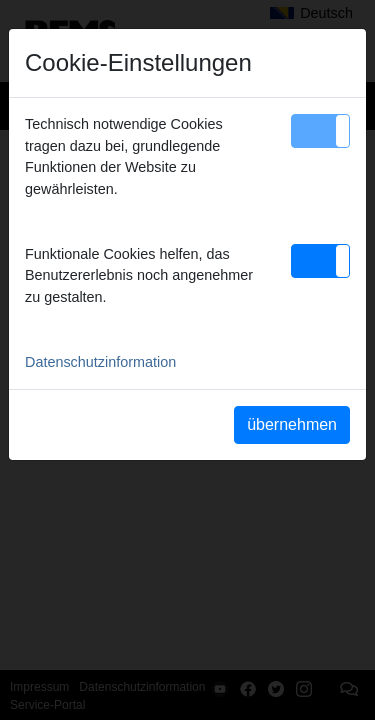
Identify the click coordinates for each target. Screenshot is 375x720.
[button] (320, 131)
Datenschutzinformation (100, 362)
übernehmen (292, 424)
